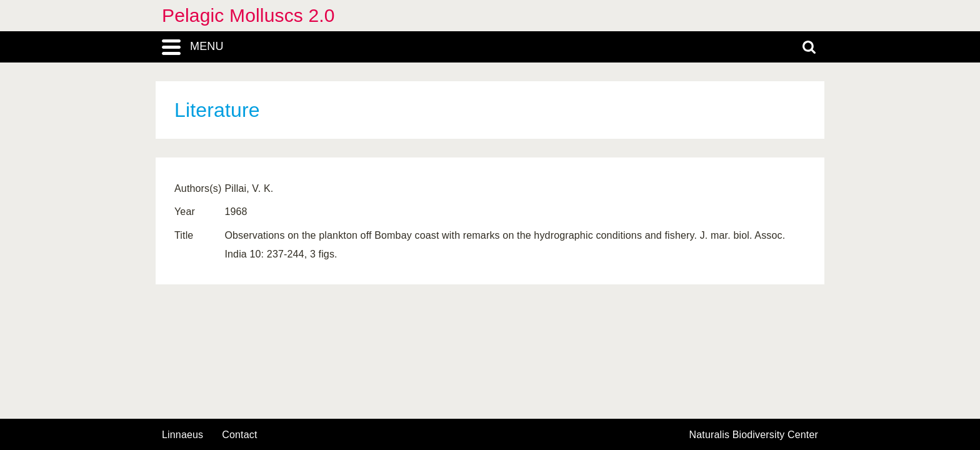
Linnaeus (182, 435)
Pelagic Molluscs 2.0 (248, 15)
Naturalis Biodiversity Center (754, 435)
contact (239, 435)
